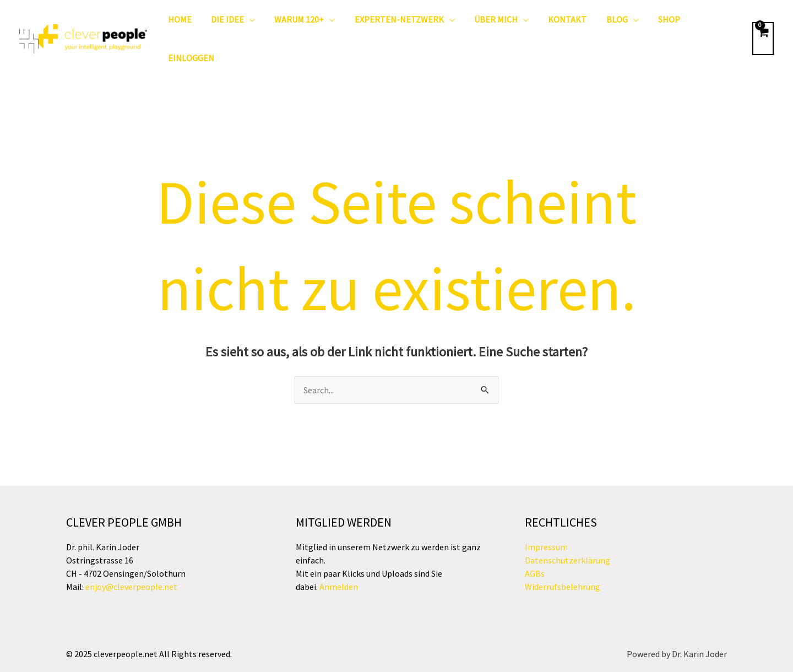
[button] (248, 24)
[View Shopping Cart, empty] (763, 24)
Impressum (546, 517)
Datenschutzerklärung (567, 530)
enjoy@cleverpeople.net (131, 556)
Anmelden (338, 556)
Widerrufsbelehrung (563, 556)
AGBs (535, 543)
